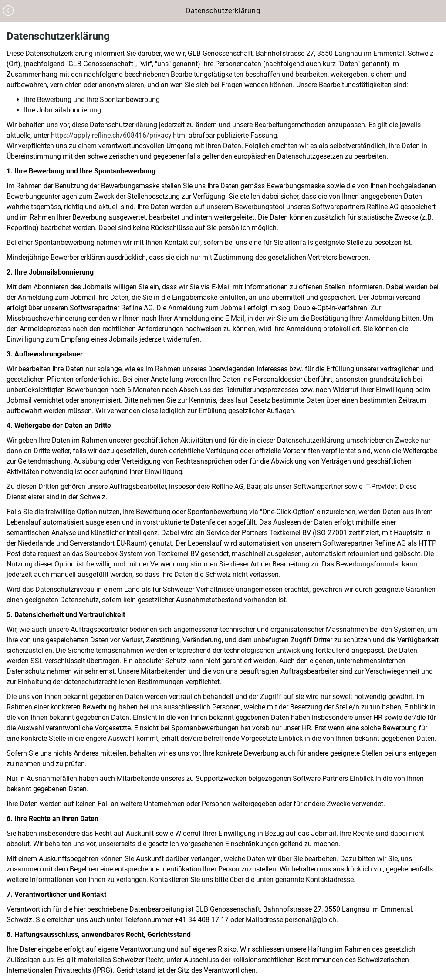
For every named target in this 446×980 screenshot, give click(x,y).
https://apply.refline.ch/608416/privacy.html (119, 135)
